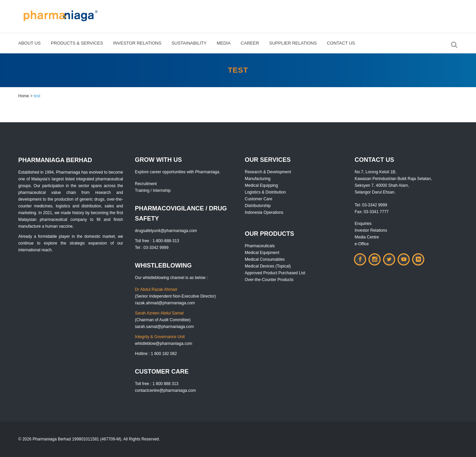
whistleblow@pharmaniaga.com (164, 344)
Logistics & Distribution (265, 192)
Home (24, 96)
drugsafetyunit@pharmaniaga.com (166, 231)
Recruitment (146, 184)
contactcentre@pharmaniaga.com (165, 390)
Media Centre (367, 237)
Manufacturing (258, 179)
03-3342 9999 (375, 205)
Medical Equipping (261, 185)
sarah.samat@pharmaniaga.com (164, 327)
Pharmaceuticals (260, 246)
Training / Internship (153, 191)
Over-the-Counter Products (269, 280)
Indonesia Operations (264, 212)
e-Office (362, 244)
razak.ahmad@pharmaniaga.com (165, 303)
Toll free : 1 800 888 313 (157, 384)
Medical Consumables (265, 259)
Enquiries (363, 224)
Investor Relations (371, 230)
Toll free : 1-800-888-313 (157, 241)
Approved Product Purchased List (275, 273)
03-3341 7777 (376, 212)
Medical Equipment (262, 253)
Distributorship (258, 206)
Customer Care (258, 199)
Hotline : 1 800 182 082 (156, 354)
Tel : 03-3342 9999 (152, 248)
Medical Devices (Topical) (268, 266)
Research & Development (268, 172)
